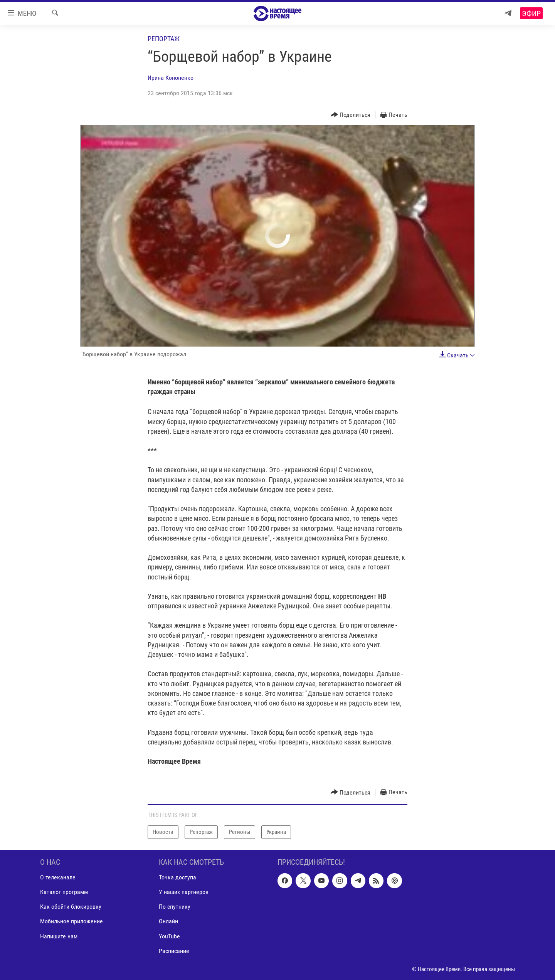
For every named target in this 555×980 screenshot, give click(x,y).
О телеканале (58, 877)
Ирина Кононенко (171, 78)
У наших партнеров (184, 892)
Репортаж (164, 39)
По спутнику (175, 907)
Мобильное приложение (71, 921)
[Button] (351, 115)
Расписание (174, 951)
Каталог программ (64, 892)
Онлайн (168, 921)
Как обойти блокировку (71, 907)
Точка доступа (177, 877)
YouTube (169, 936)
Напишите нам (59, 936)
